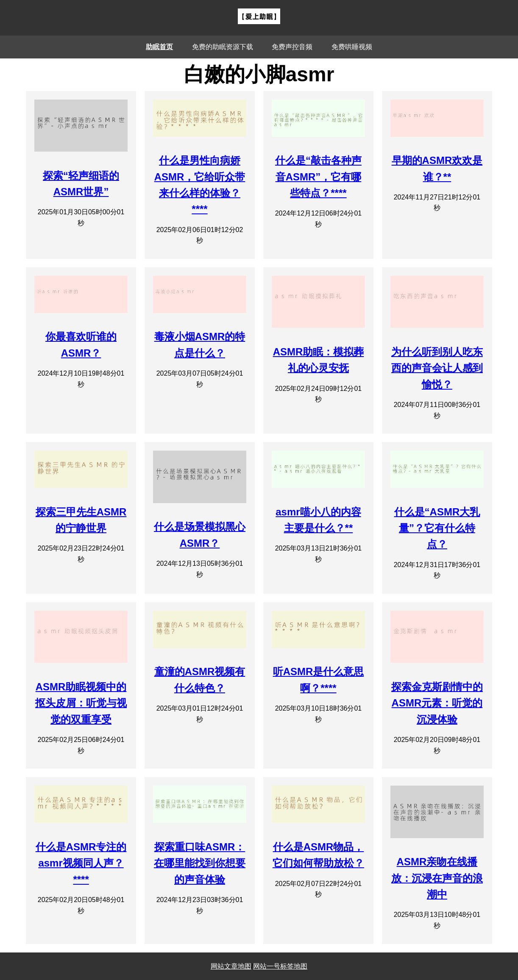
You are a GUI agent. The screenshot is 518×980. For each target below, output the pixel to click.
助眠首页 (159, 47)
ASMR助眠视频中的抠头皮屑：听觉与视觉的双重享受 (81, 703)
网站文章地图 (231, 966)
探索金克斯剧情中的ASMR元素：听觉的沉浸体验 (437, 703)
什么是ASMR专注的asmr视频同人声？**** (81, 863)
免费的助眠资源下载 (223, 47)
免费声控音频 (292, 47)
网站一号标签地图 (280, 966)
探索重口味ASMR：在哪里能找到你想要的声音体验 (200, 863)
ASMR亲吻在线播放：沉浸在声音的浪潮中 (437, 878)
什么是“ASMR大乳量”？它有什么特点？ (437, 528)
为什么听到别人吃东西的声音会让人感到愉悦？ (437, 368)
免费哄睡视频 (352, 47)
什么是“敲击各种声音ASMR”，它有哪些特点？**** (318, 177)
